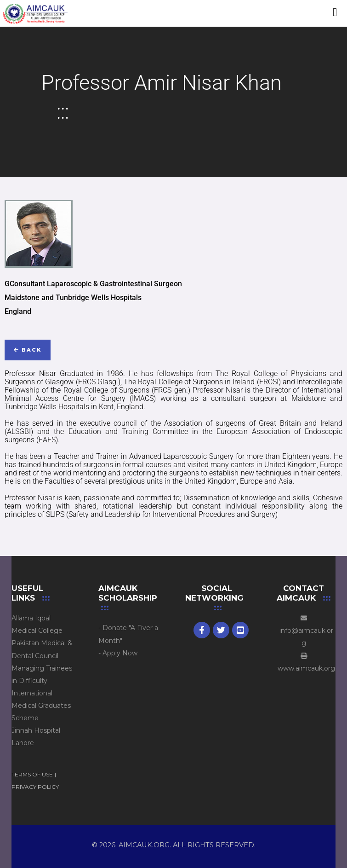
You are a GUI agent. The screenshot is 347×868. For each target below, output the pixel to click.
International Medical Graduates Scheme (41, 706)
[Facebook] (202, 630)
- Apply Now (118, 653)
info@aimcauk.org (304, 631)
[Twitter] (221, 630)
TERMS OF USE (32, 774)
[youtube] (240, 630)
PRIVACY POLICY (35, 787)
